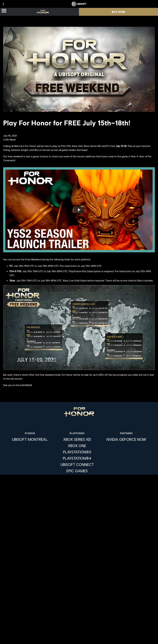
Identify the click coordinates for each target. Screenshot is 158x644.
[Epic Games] (77, 471)
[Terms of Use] (79, 618)
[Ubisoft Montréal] (30, 439)
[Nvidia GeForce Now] (126, 439)
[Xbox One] (77, 446)
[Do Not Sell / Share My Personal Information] (79, 628)
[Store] (79, 571)
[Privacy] (79, 612)
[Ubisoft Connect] (79, 577)
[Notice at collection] (79, 623)
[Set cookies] (79, 638)
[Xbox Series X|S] (77, 439)
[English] (79, 531)
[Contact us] (79, 607)
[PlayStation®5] (77, 452)
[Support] (79, 596)
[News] (79, 590)
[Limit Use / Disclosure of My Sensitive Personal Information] (79, 633)
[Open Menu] (4, 11)
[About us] (79, 583)
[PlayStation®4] (77, 458)
